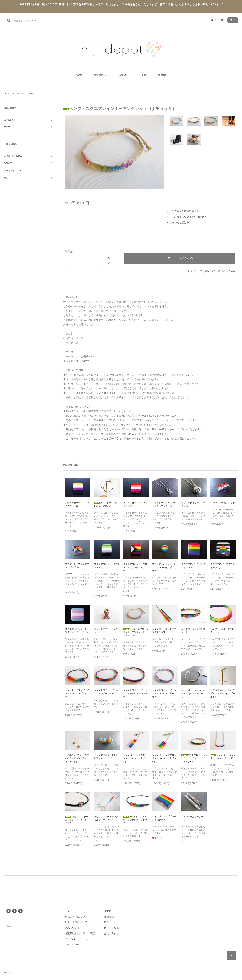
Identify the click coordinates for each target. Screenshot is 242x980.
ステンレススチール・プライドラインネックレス (77, 820)
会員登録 (109, 917)
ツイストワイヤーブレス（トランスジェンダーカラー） (164, 694)
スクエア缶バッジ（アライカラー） (222, 566)
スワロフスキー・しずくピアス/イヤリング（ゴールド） (223, 694)
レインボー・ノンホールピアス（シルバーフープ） (193, 694)
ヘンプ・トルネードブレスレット (222, 631)
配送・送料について (76, 922)
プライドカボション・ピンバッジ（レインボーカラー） (164, 567)
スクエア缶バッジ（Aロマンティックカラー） (107, 566)
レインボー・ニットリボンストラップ (164, 631)
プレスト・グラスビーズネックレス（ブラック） (136, 820)
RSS (67, 945)
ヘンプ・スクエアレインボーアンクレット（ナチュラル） (136, 632)
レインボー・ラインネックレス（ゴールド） (223, 757)
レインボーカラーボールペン (193, 818)
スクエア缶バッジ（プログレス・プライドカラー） (135, 567)
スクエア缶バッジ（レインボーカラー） (193, 566)
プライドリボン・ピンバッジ (106, 631)
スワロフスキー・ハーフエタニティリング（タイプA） (194, 758)
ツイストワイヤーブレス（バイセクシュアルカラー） (135, 694)
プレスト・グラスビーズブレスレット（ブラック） (77, 694)
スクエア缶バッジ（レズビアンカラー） (135, 504)
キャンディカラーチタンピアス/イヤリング (106, 757)
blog (144, 75)
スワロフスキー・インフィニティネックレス (106, 818)
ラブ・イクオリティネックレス (193, 504)
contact (162, 75)
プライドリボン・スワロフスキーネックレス (164, 504)
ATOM (75, 945)
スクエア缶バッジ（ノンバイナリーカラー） (77, 504)
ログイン (109, 922)
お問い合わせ (111, 933)
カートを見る (111, 928)
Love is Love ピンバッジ (223, 503)
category (101, 75)
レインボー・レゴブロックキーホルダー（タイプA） (135, 758)
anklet (32, 93)
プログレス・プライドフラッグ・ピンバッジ (77, 566)
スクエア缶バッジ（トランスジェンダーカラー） (77, 631)
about (125, 75)
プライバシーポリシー (77, 939)
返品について (195, 271)
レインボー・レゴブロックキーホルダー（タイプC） (164, 758)
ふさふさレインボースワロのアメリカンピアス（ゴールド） (77, 758)
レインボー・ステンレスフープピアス (107, 504)
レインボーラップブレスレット (193, 631)
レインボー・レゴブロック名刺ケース (164, 818)
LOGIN (219, 20)
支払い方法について (76, 917)
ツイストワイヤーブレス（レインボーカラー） (106, 692)
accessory (20, 93)
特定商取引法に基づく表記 (221, 271)
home (80, 75)
